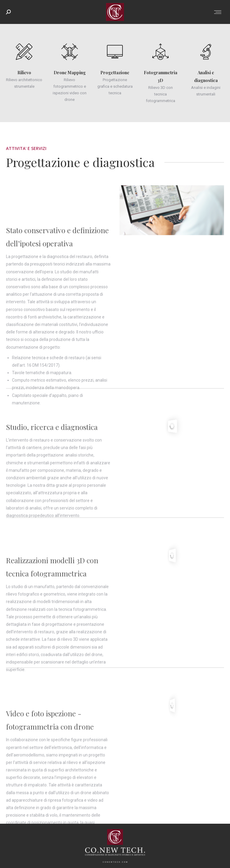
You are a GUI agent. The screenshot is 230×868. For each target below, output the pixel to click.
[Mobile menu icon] (218, 12)
